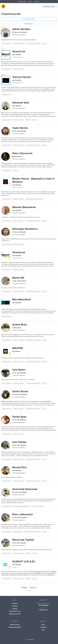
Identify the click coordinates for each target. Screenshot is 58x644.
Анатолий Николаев (25, 489)
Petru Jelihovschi (23, 514)
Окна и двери (17, 532)
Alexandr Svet (21, 103)
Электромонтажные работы (34, 199)
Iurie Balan (19, 370)
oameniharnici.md (18, 83)
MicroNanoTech (22, 299)
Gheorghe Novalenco (25, 229)
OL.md (14, 567)
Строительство (7, 43)
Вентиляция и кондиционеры (22, 506)
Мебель (28, 120)
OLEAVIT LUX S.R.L (24, 562)
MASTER (18, 348)
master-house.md (18, 188)
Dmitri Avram (20, 391)
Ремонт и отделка (19, 43)
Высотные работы (19, 244)
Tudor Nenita (20, 128)
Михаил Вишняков (24, 207)
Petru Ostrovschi (22, 153)
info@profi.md (43, 610)
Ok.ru (43, 630)
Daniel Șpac (19, 417)
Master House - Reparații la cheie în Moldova (33, 180)
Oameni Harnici (22, 77)
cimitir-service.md (18, 57)
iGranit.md (19, 51)
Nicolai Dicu (20, 467)
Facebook (43, 627)
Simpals (31, 640)
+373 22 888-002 (43, 605)
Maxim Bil (18, 278)
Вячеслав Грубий (23, 540)
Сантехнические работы (33, 43)
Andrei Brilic (20, 325)
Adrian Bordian (21, 29)
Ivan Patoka (19, 442)
